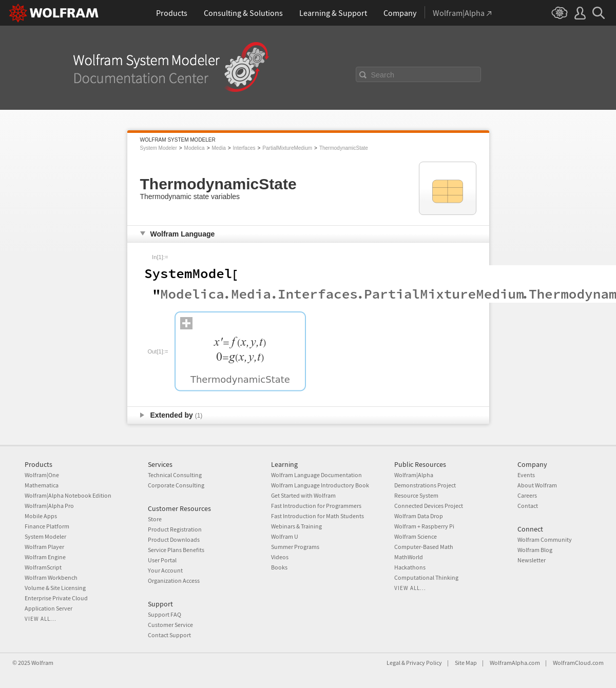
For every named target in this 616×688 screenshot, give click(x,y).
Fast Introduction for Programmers (316, 506)
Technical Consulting (175, 475)
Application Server (49, 608)
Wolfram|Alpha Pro (49, 506)
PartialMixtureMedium (287, 148)
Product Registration (175, 529)
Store (155, 519)
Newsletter (532, 560)
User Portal (162, 560)
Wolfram (42, 663)
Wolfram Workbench (51, 577)
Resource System (416, 495)
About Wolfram (537, 485)
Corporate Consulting (176, 485)
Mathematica (42, 485)
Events (526, 475)
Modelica (195, 148)
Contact (528, 506)
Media (218, 148)
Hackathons (410, 567)
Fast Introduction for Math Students (317, 516)
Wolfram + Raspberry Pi (424, 526)
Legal (393, 663)
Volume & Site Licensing (55, 588)
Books (279, 567)
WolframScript (43, 567)
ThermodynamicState (344, 148)
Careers (527, 495)
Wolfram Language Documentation (316, 475)
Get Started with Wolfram (303, 495)
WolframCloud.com (578, 663)
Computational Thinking (426, 577)
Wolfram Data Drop (419, 516)
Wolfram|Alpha (414, 475)
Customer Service (170, 625)
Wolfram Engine (45, 557)
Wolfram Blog (535, 550)
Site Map (466, 663)
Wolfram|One (42, 475)
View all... (41, 619)
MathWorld (409, 557)
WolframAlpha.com (515, 663)
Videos (280, 557)
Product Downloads (174, 539)
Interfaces (244, 148)
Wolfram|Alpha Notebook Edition (68, 495)
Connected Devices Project (429, 506)
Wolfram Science (416, 536)
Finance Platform (47, 526)
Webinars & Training (296, 526)
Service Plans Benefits (176, 550)
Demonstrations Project (425, 485)
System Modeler (159, 148)
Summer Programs (295, 547)
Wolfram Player (44, 547)
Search (383, 75)
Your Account (165, 570)
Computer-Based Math (424, 547)
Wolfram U (285, 536)
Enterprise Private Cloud (56, 598)
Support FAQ (165, 614)
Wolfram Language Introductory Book (320, 485)
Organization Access (174, 581)
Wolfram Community (545, 539)
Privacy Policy (424, 663)
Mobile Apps (41, 516)
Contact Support (169, 635)
